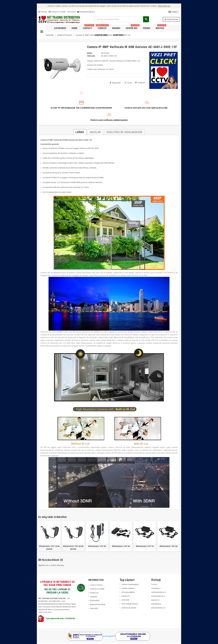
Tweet (134, 84)
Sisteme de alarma (130, 595)
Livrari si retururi (92, 572)
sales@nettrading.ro (76, 12)
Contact (60, 12)
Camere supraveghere (131, 572)
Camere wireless (129, 575)
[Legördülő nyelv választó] (185, 12)
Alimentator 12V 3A (95, 533)
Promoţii (31, 12)
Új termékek (91, 588)
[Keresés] (125, 20)
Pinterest (146, 84)
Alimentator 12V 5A (123, 533)
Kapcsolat (90, 595)
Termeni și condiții (93, 576)
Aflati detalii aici (164, 6)
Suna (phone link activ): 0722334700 (45, 603)
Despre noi (90, 580)
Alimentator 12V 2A (178, 533)
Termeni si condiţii (46, 12)
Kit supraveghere (129, 579)
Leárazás (90, 584)
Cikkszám (87, 57)
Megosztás (122, 84)
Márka (86, 54)
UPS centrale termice (131, 591)
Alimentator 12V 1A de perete (40, 535)
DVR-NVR (127, 587)
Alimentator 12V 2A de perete (68, 535)
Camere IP (127, 583)
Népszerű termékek (94, 592)
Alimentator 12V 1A (150, 533)
